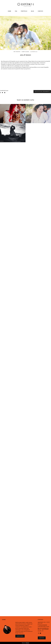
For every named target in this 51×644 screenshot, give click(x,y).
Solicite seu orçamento (42, 570)
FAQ (16, 11)
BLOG (33, 11)
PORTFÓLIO (24, 11)
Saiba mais (20, 640)
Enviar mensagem (43, 629)
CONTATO (40, 11)
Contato (42, 642)
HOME (10, 11)
